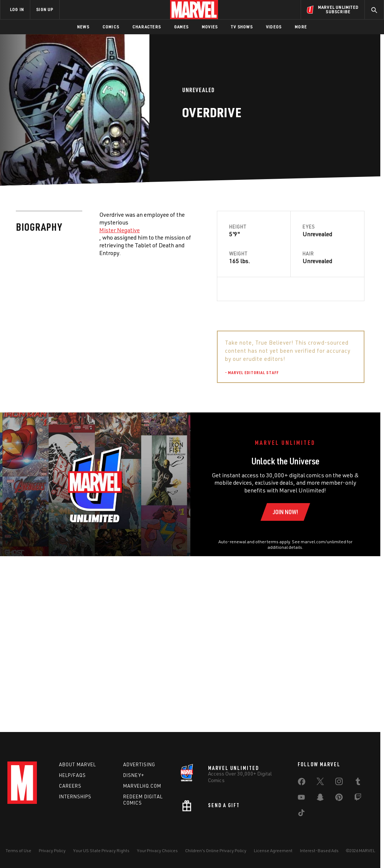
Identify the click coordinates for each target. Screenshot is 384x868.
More (301, 27)
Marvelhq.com (142, 786)
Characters (147, 27)
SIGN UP (45, 9)
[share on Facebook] (302, 784)
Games (181, 27)
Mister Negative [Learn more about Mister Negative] (120, 230)
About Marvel (77, 765)
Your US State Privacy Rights (101, 850)
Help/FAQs (72, 775)
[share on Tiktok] (301, 815)
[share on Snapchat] (320, 799)
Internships (75, 796)
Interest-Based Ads (319, 850)
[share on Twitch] (358, 799)
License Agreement (273, 850)
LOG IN (17, 9)
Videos (274, 27)
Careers (70, 786)
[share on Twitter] (320, 783)
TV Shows (242, 27)
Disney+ (134, 775)
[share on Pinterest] (339, 799)
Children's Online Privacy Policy (216, 850)
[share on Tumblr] (358, 783)
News (83, 27)
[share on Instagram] (339, 783)
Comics (111, 27)
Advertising (139, 765)
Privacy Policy (52, 850)
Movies (210, 27)
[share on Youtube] (301, 799)
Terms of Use (18, 850)
